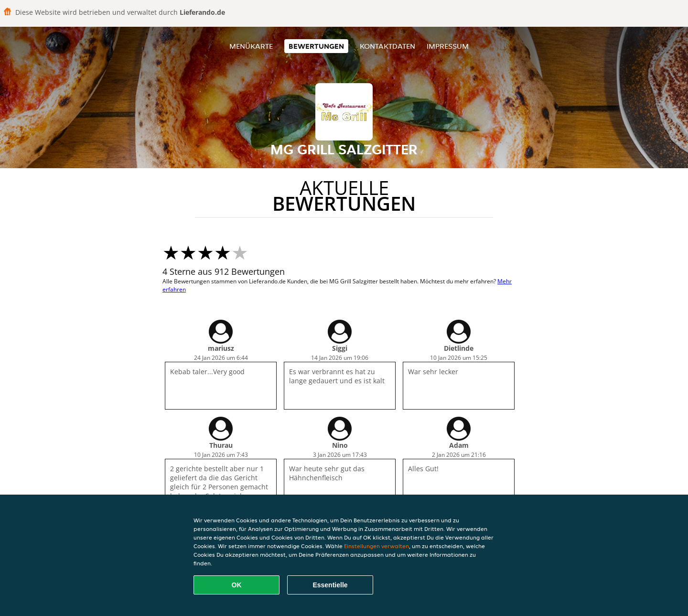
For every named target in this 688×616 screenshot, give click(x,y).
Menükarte (251, 46)
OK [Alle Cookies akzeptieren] (237, 585)
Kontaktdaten (387, 46)
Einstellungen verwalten (376, 546)
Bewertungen (316, 46)
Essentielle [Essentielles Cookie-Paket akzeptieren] (330, 585)
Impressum (448, 46)
